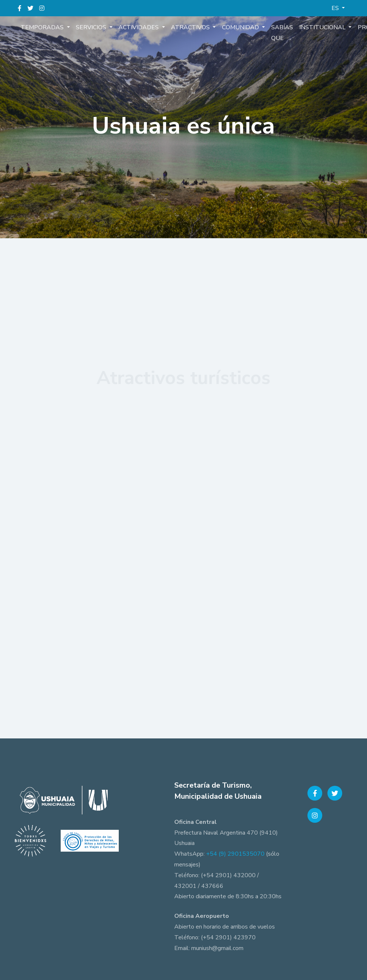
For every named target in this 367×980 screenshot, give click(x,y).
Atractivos (190, 27)
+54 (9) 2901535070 (235, 854)
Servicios (91, 27)
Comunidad (240, 27)
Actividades (139, 27)
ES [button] (336, 8)
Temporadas (43, 27)
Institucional (321, 27)
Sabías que (280, 33)
